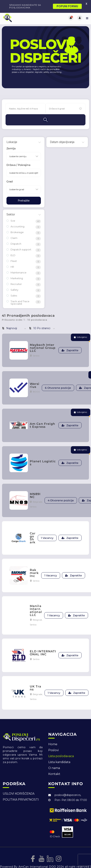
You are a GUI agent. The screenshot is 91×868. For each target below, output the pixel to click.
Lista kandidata (59, 753)
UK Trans (36, 679)
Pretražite (24, 191)
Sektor (11, 205)
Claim (12, 229)
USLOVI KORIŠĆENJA (19, 784)
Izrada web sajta (12, 861)
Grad (10, 172)
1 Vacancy (47, 529)
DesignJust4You (37, 861)
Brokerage (15, 223)
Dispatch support (19, 240)
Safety (12, 281)
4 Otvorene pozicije (61, 491)
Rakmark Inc (34, 564)
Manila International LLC (36, 601)
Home (53, 735)
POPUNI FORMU (67, 6)
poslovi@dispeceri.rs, (68, 786)
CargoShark (33, 529)
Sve (11, 211)
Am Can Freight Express (42, 416)
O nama (54, 759)
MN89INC (35, 486)
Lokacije (12, 133)
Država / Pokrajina (18, 156)
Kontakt (54, 765)
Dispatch (14, 235)
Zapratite (70, 341)
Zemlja (11, 139)
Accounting (15, 217)
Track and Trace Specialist (18, 293)
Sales (12, 286)
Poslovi (53, 741)
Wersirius (35, 376)
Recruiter (14, 275)
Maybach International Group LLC (43, 339)
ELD (11, 246)
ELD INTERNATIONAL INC (43, 644)
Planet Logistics (43, 454)
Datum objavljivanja (62, 133)
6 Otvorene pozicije (58, 379)
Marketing (15, 269)
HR (10, 258)
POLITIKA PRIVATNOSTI (21, 790)
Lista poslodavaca (61, 747)
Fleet (12, 252)
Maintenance (16, 263)
